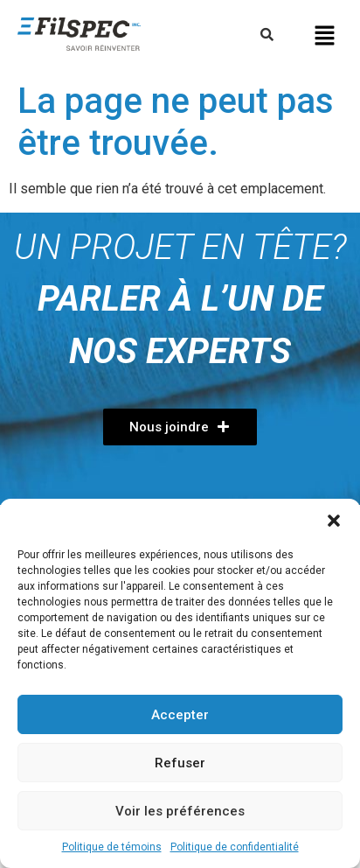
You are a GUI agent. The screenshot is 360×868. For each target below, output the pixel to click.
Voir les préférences (180, 811)
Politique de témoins (112, 847)
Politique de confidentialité (235, 847)
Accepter (180, 715)
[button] (334, 521)
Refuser (180, 763)
